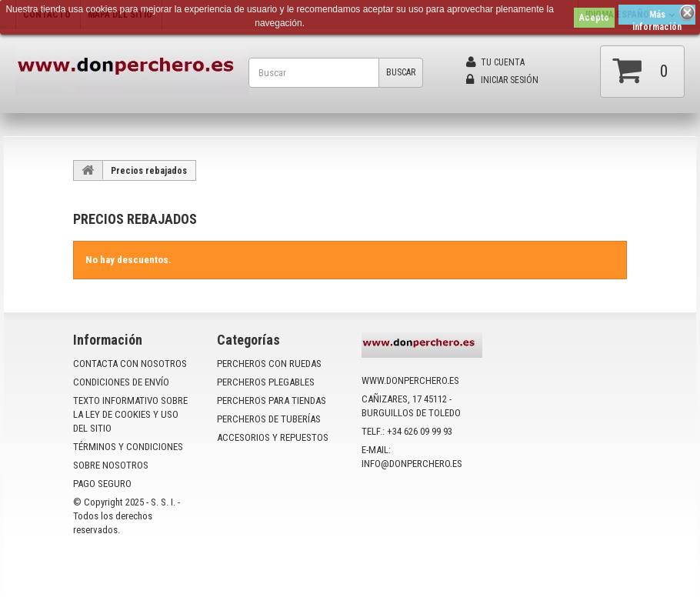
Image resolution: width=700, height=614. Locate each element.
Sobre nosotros (111, 465)
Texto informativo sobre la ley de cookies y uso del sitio (130, 414)
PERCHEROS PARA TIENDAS (272, 400)
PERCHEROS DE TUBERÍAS (269, 419)
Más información (657, 17)
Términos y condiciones (128, 447)
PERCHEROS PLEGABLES (266, 382)
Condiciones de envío (121, 382)
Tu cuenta (495, 62)
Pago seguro (102, 484)
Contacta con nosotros (130, 364)
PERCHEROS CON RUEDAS (269, 364)
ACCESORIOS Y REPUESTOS (273, 437)
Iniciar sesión (502, 80)
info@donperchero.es (412, 464)
